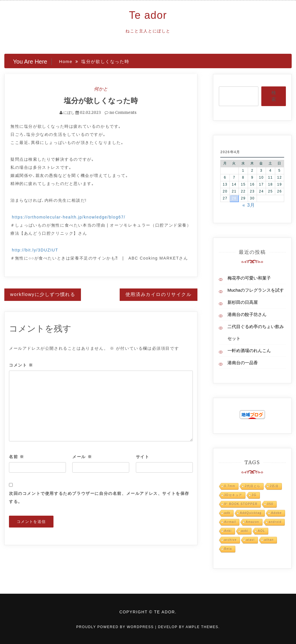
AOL (261, 531)
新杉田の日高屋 (243, 302)
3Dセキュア (233, 495)
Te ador (148, 15)
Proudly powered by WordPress (116, 627)
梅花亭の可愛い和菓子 (249, 278)
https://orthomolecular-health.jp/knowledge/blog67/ (69, 217)
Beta (228, 549)
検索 (274, 96)
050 (270, 504)
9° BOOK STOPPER (241, 504)
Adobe (276, 513)
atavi (250, 540)
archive (231, 540)
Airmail (230, 522)
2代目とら (253, 486)
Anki (228, 531)
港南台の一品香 (243, 363)
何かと (101, 89)
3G (254, 495)
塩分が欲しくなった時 (101, 101)
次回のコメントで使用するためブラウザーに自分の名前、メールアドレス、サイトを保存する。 (99, 497)
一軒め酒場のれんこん (249, 350)
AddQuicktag (251, 513)
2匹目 (274, 486)
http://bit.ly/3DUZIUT (35, 250)
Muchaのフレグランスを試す (256, 290)
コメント (21, 365)
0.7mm (230, 486)
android (275, 522)
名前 (16, 457)
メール (82, 457)
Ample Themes (202, 627)
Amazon (252, 522)
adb (227, 513)
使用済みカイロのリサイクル (159, 294)
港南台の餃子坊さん (247, 314)
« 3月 (249, 205)
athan (269, 540)
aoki (245, 531)
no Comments (121, 113)
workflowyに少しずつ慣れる (43, 294)
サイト (143, 457)
